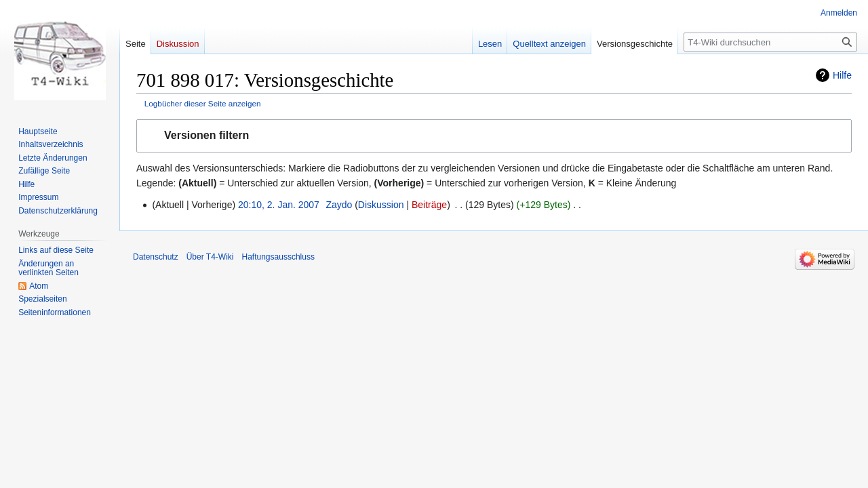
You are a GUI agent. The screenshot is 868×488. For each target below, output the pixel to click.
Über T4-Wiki (210, 257)
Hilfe (842, 75)
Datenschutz (156, 257)
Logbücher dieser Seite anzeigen (203, 103)
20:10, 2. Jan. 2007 (279, 205)
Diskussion (381, 205)
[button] (494, 136)
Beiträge (429, 205)
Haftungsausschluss (278, 257)
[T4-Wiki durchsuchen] (770, 42)
